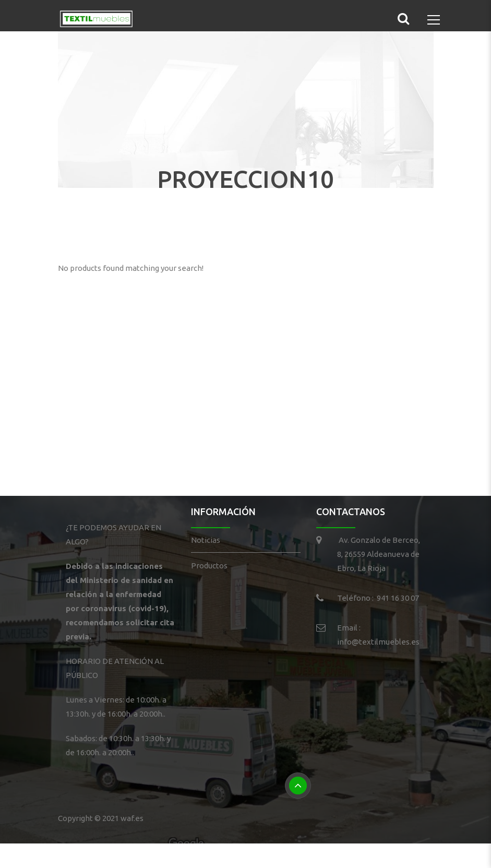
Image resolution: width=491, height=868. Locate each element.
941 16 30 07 (398, 598)
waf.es (132, 818)
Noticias (206, 540)
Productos (209, 566)
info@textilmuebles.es (378, 642)
